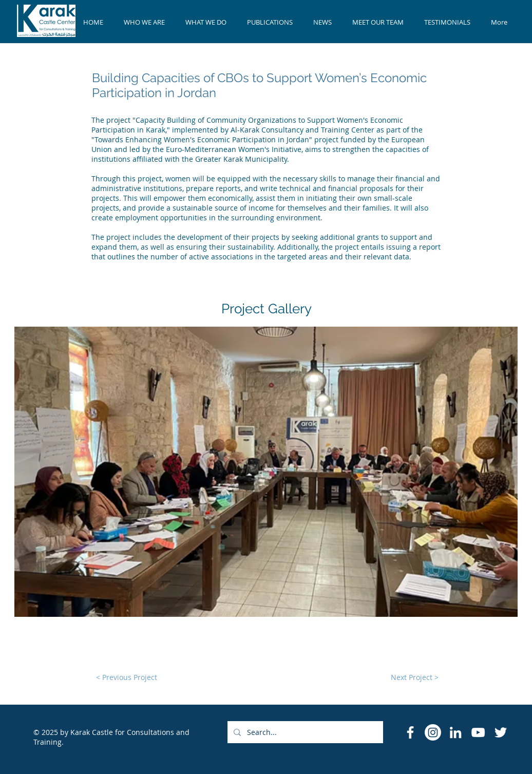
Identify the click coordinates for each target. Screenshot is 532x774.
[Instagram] (433, 732)
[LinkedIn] (455, 732)
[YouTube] (478, 732)
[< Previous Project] (126, 677)
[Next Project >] (415, 677)
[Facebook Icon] (410, 732)
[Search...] (304, 732)
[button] (266, 472)
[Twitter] (501, 732)
